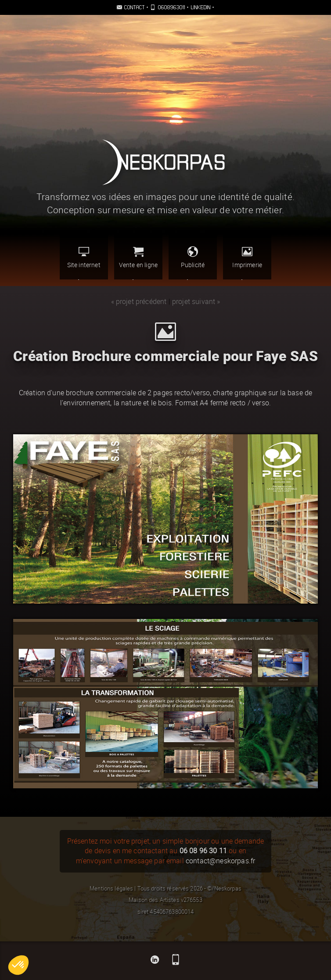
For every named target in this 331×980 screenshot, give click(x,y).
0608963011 (172, 7)
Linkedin (201, 7)
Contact (135, 7)
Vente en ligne (138, 257)
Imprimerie (247, 257)
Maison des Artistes (154, 900)
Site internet (84, 257)
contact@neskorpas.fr (220, 861)
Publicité (193, 257)
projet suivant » (196, 302)
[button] (18, 965)
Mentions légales (111, 889)
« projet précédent (139, 302)
